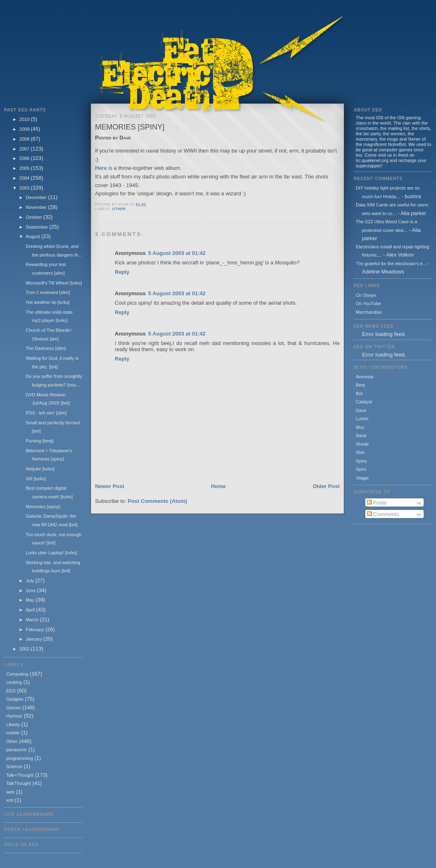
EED (11, 691)
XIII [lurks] (36, 479)
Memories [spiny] (43, 507)
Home (218, 486)
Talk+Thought (20, 775)
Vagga (362, 478)
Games (14, 708)
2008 (25, 139)
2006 (25, 158)
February (36, 630)
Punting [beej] (39, 441)
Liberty (13, 724)
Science (14, 766)
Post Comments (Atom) (158, 501)
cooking (14, 682)
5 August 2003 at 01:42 (177, 253)
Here (101, 168)
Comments (383, 514)
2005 (25, 168)
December (37, 197)
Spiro (361, 469)
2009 (25, 129)
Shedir (362, 444)
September (38, 227)
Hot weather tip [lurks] (48, 302)
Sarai (361, 435)
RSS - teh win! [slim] (46, 413)
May (31, 600)
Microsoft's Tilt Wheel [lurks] (54, 283)
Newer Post (110, 486)
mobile (13, 733)
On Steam (366, 295)
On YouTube (368, 303)
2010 (25, 119)
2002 (25, 649)
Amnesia (365, 377)
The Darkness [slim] (46, 348)
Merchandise (369, 312)
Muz (360, 427)
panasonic (16, 750)
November (37, 207)
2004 (25, 178)
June (31, 590)
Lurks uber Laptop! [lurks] (51, 553)
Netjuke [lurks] (40, 469)
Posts (377, 503)
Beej (360, 385)
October (35, 217)
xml (10, 800)
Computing (17, 674)
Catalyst (364, 402)
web (10, 792)
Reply (122, 272)
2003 (25, 188)
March (33, 620)
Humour (14, 716)
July (31, 581)
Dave (361, 410)
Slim (360, 452)
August (34, 236)
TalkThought (19, 783)
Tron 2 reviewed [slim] (48, 292)
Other (12, 741)
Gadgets (15, 699)
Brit (359, 393)
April (31, 610)
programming (20, 758)
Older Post (326, 486)
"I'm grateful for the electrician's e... (391, 264)
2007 (25, 149)
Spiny (362, 461)
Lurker (362, 419)
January (35, 639)
